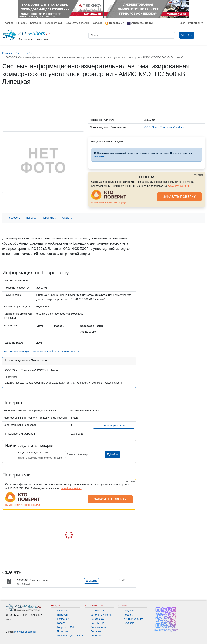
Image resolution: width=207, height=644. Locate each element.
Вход (182, 23)
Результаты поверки (77, 23)
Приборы (22, 23)
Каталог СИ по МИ (102, 615)
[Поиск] (132, 35)
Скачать (67, 218)
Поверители (49, 218)
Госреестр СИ (54, 23)
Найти (112, 454)
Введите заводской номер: (34, 453)
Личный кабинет (134, 619)
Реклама (97, 23)
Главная (9, 23)
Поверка (31, 218)
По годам (96, 636)
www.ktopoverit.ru (179, 186)
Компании (36, 23)
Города (61, 623)
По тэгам (96, 631)
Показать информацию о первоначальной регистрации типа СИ (41, 352)
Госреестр (14, 218)
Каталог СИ (97, 611)
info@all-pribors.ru (25, 632)
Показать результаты (114, 426)
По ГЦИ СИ (97, 623)
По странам (97, 619)
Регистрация (196, 23)
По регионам (98, 627)
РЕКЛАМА (198, 175)
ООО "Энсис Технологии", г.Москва (165, 127)
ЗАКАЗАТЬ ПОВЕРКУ (179, 197)
